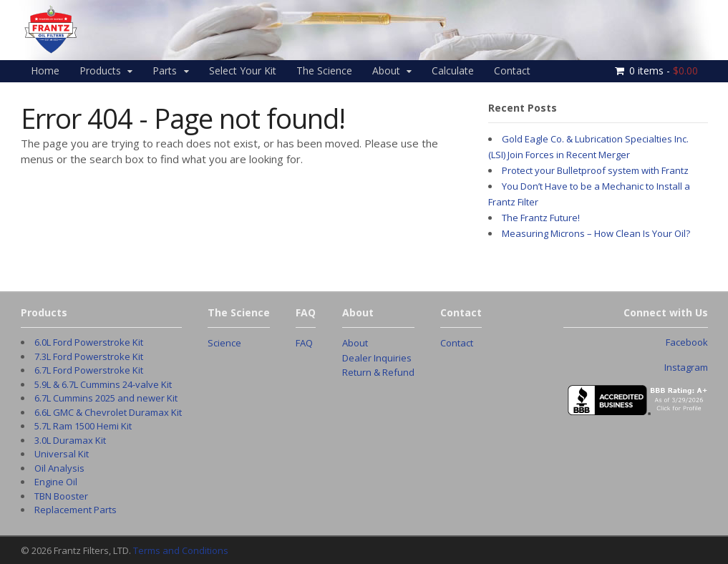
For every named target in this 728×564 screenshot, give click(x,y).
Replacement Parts (76, 510)
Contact (512, 70)
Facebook (687, 342)
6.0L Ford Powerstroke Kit (89, 342)
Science (224, 343)
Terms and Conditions (181, 550)
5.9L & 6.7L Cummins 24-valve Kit (103, 384)
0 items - (664, 70)
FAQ (304, 343)
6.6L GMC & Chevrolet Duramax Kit (108, 412)
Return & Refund (378, 372)
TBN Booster (61, 496)
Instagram (686, 367)
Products (100, 70)
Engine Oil (56, 482)
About (386, 70)
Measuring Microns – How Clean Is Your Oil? (596, 233)
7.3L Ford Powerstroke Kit (89, 356)
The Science (324, 70)
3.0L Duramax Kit (70, 440)
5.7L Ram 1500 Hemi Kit (83, 426)
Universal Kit (62, 454)
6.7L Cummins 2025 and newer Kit (106, 398)
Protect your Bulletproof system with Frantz (595, 170)
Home (45, 70)
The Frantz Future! (541, 218)
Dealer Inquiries (377, 358)
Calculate (453, 70)
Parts (165, 70)
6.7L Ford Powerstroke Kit (89, 370)
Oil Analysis (59, 468)
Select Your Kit (243, 70)
